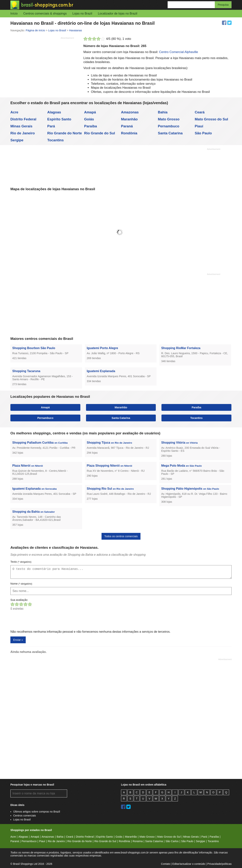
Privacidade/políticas (220, 864)
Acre (14, 112)
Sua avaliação (19, 600)
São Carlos (172, 841)
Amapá (90, 112)
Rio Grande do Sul (100, 133)
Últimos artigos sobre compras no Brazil (37, 812)
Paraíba (91, 126)
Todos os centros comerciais (121, 536)
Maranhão (129, 119)
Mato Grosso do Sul (211, 119)
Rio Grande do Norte (65, 133)
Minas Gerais (21, 126)
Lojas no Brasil (22, 820)
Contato (166, 864)
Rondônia (129, 133)
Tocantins (55, 140)
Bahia (163, 112)
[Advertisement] (42, 67)
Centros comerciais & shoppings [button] (45, 13)
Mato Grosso (169, 119)
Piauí (199, 126)
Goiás (89, 119)
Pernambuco (169, 126)
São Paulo (203, 133)
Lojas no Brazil (82, 13)
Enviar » (18, 640)
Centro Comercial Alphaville (178, 52)
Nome (21, 584)
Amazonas (130, 112)
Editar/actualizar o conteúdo (189, 864)
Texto (21, 562)
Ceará (200, 112)
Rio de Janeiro (23, 133)
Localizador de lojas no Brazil (118, 13)
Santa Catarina (170, 133)
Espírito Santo (59, 119)
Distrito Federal (23, 119)
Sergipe (17, 140)
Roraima (138, 841)
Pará (51, 126)
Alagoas (54, 112)
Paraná (127, 126)
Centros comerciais (25, 816)
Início (14, 13)
